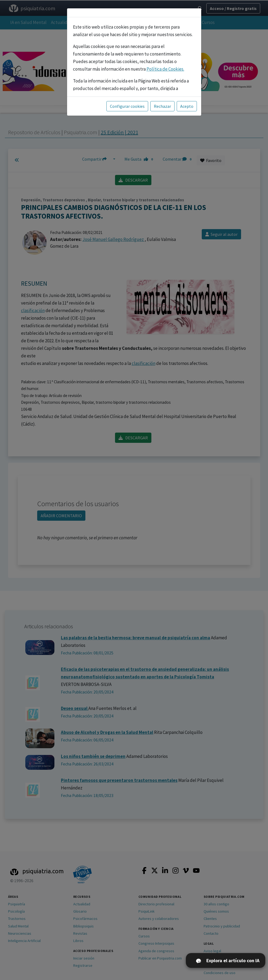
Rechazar (162, 106)
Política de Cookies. (165, 69)
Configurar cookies (127, 106)
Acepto (187, 106)
